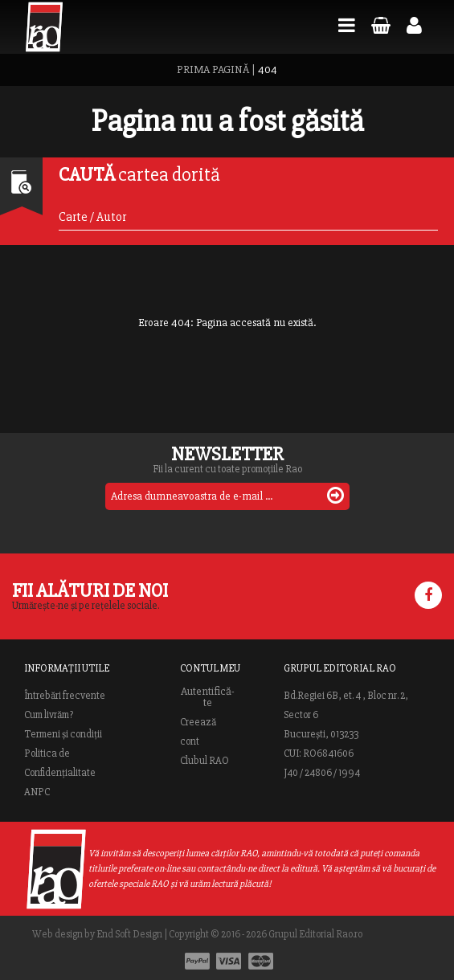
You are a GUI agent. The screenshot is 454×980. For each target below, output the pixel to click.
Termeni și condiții (63, 734)
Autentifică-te (208, 697)
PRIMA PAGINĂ (213, 69)
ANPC (37, 792)
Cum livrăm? (49, 715)
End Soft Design (129, 934)
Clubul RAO (205, 761)
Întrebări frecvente (65, 696)
